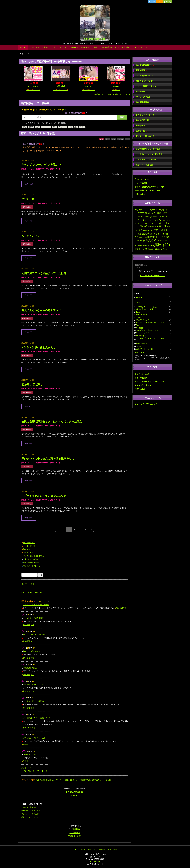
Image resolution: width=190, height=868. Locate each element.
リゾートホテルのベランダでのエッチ (44, 496)
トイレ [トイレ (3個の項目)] (157, 220)
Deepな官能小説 (29, 754)
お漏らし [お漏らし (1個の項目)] (160, 213)
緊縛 (29, 675)
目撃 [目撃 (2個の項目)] (152, 237)
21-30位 (31, 771)
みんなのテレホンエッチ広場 (34, 738)
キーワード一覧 (29, 546)
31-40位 (38, 771)
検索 (122, 117)
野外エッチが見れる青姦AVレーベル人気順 (72, 47)
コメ (127, 139)
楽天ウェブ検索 (143, 333)
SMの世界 (140, 328)
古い (107, 139)
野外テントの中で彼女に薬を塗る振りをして (48, 459)
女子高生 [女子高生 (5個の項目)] (160, 226)
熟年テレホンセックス (30, 817)
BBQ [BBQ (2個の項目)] (138, 210)
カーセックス (46, 127)
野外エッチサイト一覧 (145, 115)
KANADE (116, 86)
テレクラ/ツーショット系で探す (149, 154)
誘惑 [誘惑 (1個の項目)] (160, 241)
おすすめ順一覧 (142, 120)
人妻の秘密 (61, 86)
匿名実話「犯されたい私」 (33, 685)
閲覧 (113, 139)
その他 (33, 728)
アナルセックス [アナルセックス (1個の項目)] (159, 217)
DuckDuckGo (142, 344)
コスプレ (76, 780)
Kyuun (88, 86)
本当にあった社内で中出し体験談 (36, 605)
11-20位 (24, 771)
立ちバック (62, 127)
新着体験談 (142, 70)
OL (63, 780)
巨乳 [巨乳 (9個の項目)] (158, 230)
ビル (53, 780)
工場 (76, 127)
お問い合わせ (140, 194)
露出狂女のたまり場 (145, 309)
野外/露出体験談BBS (74, 792)
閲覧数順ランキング (144, 81)
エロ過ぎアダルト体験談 (146, 307)
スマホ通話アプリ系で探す (147, 159)
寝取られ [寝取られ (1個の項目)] (149, 230)
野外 (118, 608)
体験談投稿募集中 (145, 65)
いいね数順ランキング (145, 76)
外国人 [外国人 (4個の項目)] (142, 226)
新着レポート (28, 549)
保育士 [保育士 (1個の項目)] (162, 223)
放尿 (37, 127)
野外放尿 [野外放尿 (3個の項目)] (148, 245)
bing (138, 312)
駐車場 (82, 127)
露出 (25, 127)
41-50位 (44, 771)
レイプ (33, 691)
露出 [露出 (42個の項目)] (162, 245)
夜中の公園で (29, 199)
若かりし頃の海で (32, 384)
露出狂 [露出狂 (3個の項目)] (152, 249)
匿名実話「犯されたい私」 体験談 (150, 322)
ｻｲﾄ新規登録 (75, 833)
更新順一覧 (143, 131)
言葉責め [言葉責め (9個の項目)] (150, 240)
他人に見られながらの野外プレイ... (152, 276)
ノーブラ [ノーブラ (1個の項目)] (139, 223)
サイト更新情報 (141, 183)
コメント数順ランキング (146, 86)
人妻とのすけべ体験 (31, 559)
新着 (101, 139)
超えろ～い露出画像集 (32, 651)
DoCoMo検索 (142, 315)
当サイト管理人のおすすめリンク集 (149, 187)
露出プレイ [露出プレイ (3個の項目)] (141, 249)
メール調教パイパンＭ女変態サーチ (37, 718)
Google (139, 297)
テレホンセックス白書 (30, 814)
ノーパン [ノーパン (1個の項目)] (166, 220)
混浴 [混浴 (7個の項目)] (149, 234)
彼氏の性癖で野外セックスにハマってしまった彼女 (52, 421)
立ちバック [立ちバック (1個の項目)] (161, 237)
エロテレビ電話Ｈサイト (31, 807)
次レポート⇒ (27, 768)
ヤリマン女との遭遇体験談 (33, 556)
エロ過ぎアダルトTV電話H (33, 701)
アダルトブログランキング (146, 404)
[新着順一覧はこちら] (103, 94)
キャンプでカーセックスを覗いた (41, 165)
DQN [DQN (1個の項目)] (144, 210)
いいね (120, 139)
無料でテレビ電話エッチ (31, 811)
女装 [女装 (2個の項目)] (142, 230)
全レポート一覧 (29, 543)
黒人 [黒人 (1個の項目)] (165, 249)
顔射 (54, 127)
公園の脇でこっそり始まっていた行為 (44, 273)
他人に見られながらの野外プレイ (41, 310)
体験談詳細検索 (142, 102)
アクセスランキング (143, 385)
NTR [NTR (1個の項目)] (155, 210)
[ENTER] (74, 795)
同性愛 (82, 780)
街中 (57, 780)
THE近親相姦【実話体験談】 (148, 330)
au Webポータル (143, 336)
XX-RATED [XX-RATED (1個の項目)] (142, 213)
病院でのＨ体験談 (30, 668)
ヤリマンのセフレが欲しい (32, 593)
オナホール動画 (28, 584)
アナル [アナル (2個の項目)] (148, 217)
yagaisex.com (95, 862)
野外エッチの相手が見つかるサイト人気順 (112, 47)
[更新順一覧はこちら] (121, 94)
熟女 (29, 625)
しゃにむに (141, 317)
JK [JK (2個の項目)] (149, 210)
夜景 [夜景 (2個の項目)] (151, 226)
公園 (70, 127)
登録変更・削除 (75, 836)
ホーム (23, 47)
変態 (33, 641)
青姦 (122, 608)
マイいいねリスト (143, 97)
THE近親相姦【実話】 (32, 563)
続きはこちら (140, 352)
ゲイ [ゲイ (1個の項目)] (149, 220)
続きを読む (29, 184)
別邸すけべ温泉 (143, 320)
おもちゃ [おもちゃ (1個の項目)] (151, 213)
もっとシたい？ (31, 236)
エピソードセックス (145, 349)
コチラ (65, 110)
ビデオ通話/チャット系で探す (148, 149)
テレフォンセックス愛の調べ (34, 635)
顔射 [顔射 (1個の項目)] (160, 249)
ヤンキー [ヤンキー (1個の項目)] (147, 223)
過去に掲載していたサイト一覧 (148, 191)
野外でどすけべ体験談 (40, 47)
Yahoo (139, 303)
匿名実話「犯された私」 (33, 566)
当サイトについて (141, 47)
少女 (33, 625)
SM (28, 728)
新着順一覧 (142, 126)
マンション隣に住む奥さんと (39, 347)
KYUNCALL (33, 86)
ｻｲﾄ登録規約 (75, 829)
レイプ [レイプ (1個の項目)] (155, 223)
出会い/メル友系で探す (145, 165)
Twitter (139, 325)
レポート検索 (28, 553)
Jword (139, 346)
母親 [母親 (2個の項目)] (141, 234)
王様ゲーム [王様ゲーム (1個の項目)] (144, 237)
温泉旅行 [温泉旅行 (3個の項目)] (159, 234)
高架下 (31, 127)
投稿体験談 (141, 92)
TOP (75, 849)
